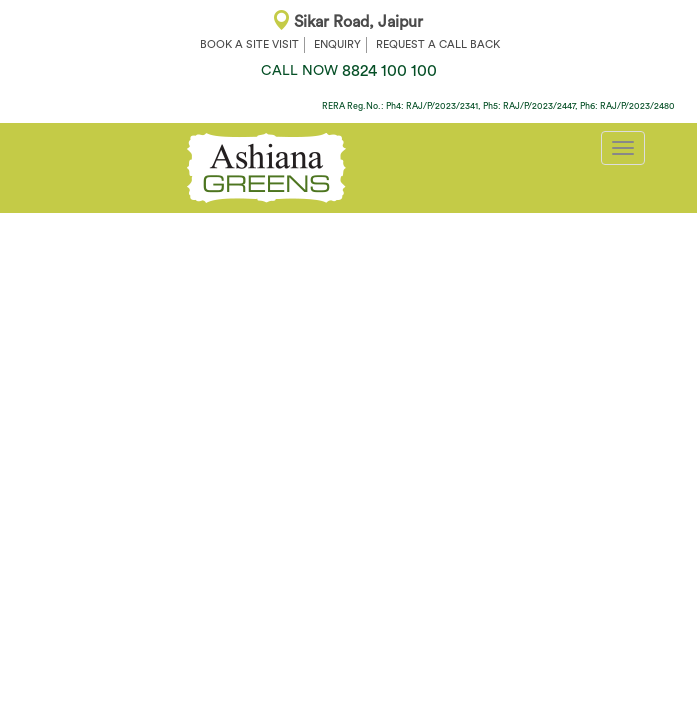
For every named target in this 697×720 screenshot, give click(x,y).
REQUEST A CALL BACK (438, 44)
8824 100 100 (349, 71)
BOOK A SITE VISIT (249, 44)
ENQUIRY (337, 44)
